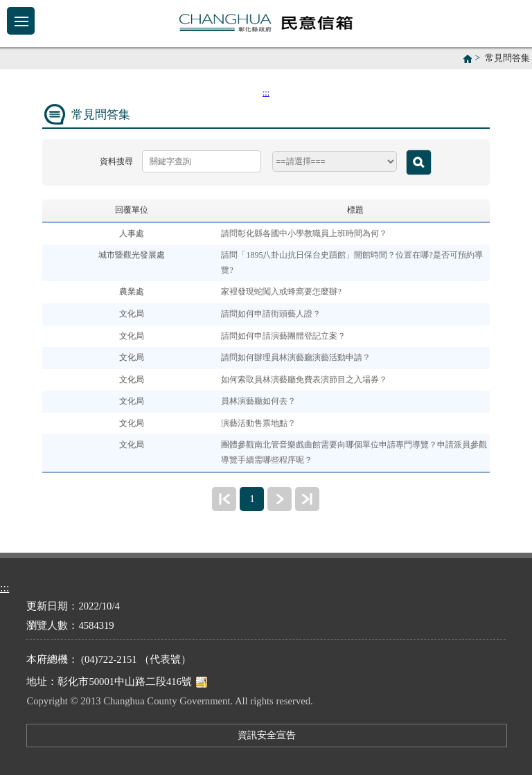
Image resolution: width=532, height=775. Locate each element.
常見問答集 (507, 58)
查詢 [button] (419, 162)
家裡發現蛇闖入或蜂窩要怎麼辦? (281, 292)
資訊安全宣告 (267, 735)
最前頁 (224, 499)
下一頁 (280, 499)
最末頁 (307, 499)
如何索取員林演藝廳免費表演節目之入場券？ (304, 380)
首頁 (468, 59)
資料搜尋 (116, 161)
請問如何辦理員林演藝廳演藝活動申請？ (296, 357)
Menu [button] (21, 21)
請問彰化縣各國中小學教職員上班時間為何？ (304, 233)
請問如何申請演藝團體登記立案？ (283, 336)
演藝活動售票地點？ (258, 423)
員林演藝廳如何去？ (258, 401)
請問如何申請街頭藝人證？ (271, 314)
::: (266, 93)
